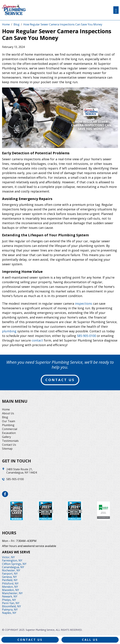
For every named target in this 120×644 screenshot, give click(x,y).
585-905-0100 (86, 336)
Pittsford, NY (10, 583)
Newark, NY (10, 596)
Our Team (9, 421)
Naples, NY (9, 613)
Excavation (9, 433)
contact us (60, 380)
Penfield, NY (10, 580)
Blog (5, 417)
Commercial (10, 429)
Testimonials (10, 441)
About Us (8, 413)
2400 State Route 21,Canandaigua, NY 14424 (22, 471)
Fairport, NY (10, 574)
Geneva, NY (9, 577)
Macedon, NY (11, 590)
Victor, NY (8, 557)
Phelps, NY (9, 600)
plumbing (9, 331)
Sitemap (7, 449)
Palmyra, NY (10, 610)
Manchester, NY (12, 593)
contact (37, 340)
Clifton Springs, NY (14, 564)
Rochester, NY (11, 570)
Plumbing (8, 425)
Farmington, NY (12, 560)
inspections (84, 304)
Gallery (7, 437)
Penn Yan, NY (11, 603)
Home (6, 409)
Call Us (90, 640)
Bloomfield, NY (11, 606)
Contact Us (9, 445)
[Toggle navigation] (116, 10)
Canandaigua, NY (13, 567)
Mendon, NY (10, 587)
